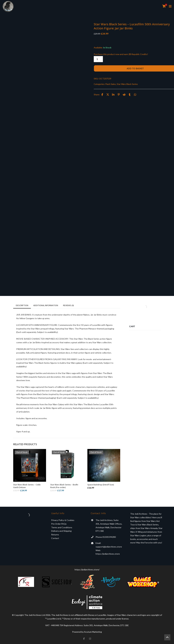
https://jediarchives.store (108, 554)
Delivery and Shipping (61, 531)
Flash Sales (111, 84)
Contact (55, 538)
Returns (55, 535)
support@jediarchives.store (109, 547)
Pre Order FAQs (59, 524)
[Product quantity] (98, 59)
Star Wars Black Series (127, 84)
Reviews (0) (68, 305)
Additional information (46, 305)
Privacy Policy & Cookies (63, 520)
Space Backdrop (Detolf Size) (101, 485)
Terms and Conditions (62, 527)
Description (22, 305)
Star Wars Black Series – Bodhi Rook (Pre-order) (64, 486)
